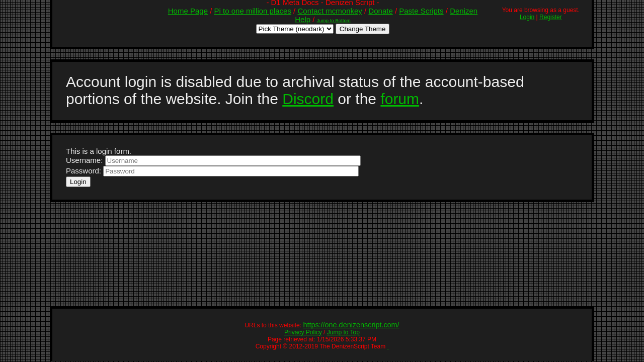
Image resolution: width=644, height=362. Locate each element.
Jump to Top (343, 332)
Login (527, 17)
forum (400, 99)
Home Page (188, 11)
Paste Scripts (421, 11)
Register (551, 17)
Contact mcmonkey (330, 11)
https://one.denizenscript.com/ (351, 325)
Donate (380, 11)
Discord (308, 99)
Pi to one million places (253, 11)
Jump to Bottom (334, 20)
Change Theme (363, 29)
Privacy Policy (303, 332)
